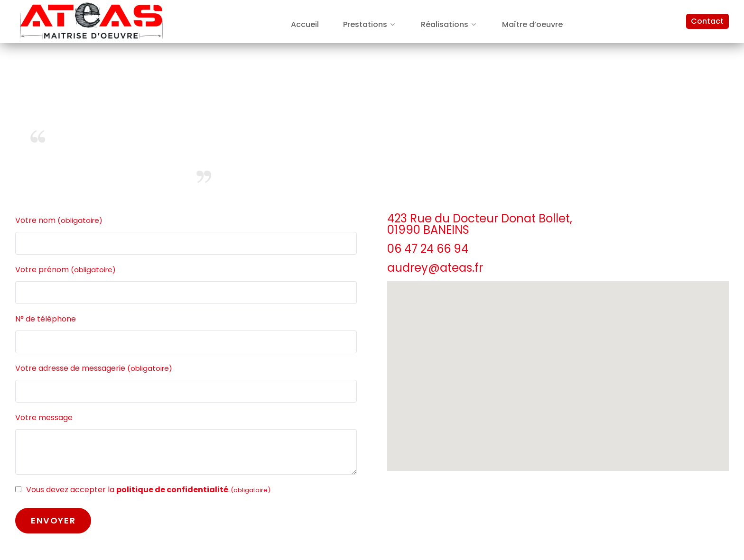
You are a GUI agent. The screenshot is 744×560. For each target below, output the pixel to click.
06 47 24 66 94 (428, 249)
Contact (707, 21)
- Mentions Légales (693, 188)
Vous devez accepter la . (148, 490)
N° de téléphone (46, 319)
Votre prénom (65, 270)
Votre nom (59, 220)
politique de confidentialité (172, 490)
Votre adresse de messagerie (94, 368)
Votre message (44, 418)
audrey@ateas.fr (435, 268)
